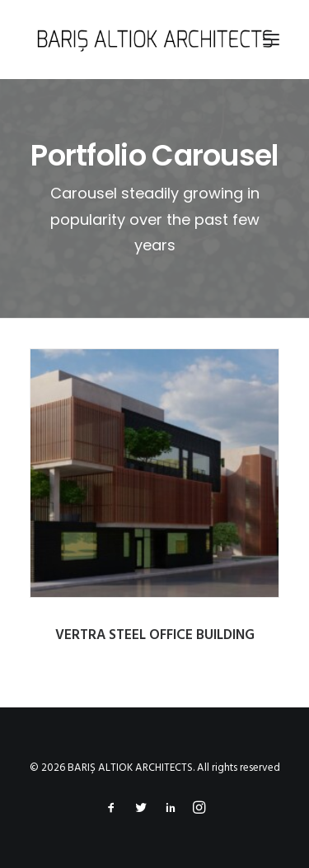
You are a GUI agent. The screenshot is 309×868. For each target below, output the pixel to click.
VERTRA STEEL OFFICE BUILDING (156, 635)
